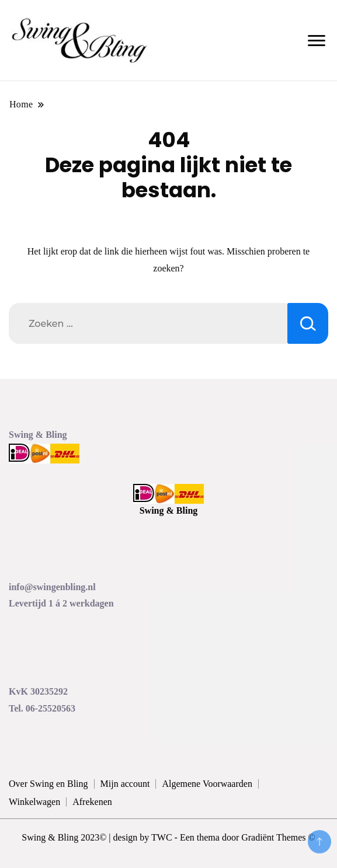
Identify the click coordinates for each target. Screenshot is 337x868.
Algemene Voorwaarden (207, 784)
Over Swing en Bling (48, 784)
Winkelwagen (34, 802)
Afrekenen (92, 802)
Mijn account (125, 784)
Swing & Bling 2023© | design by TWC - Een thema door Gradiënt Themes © (168, 837)
